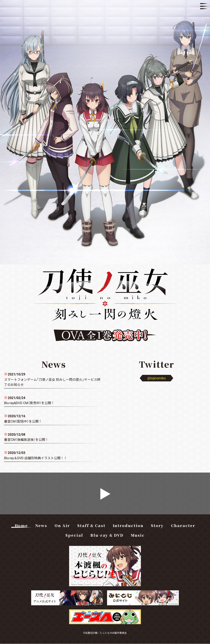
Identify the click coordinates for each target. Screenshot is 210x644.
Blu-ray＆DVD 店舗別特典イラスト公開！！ (36, 458)
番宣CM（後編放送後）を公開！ (26, 440)
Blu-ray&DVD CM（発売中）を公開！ (29, 403)
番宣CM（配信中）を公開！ (23, 421)
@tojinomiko (156, 378)
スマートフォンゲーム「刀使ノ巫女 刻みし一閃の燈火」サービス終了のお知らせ (52, 382)
